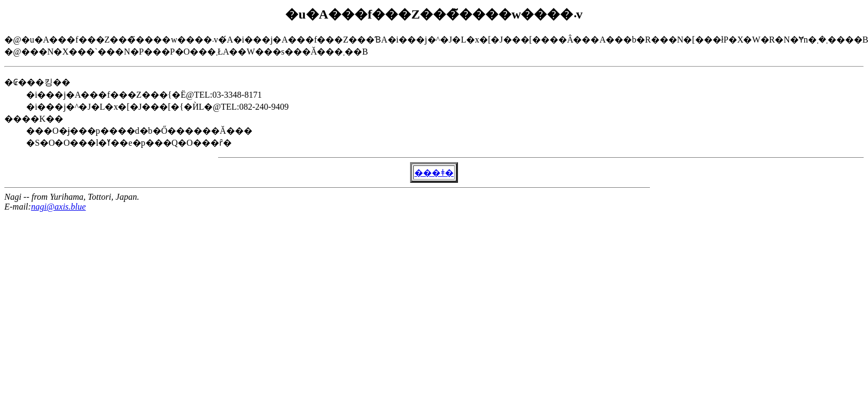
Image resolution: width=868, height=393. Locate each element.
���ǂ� (434, 173)
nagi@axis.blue (58, 207)
